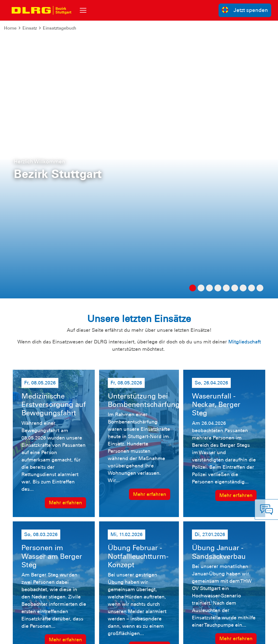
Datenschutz (55, 636)
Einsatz (30, 28)
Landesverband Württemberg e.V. (229, 636)
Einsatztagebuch (60, 28)
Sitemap (80, 636)
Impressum (26, 636)
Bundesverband (174, 636)
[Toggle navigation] (83, 10)
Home (10, 28)
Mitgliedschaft (245, 64)
